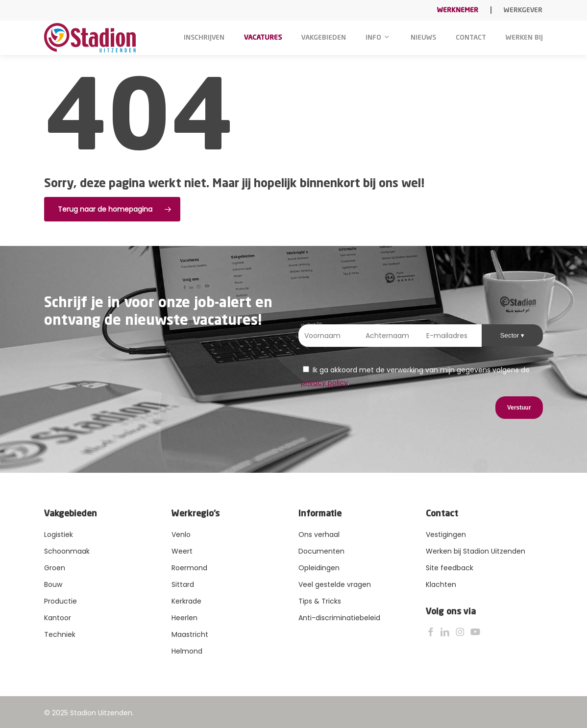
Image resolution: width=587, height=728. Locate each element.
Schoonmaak (67, 551)
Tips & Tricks (320, 601)
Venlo (181, 534)
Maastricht (190, 634)
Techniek (60, 634)
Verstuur (519, 408)
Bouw (53, 584)
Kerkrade (186, 601)
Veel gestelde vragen (335, 584)
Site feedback (450, 568)
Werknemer (458, 10)
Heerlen (184, 618)
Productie (61, 601)
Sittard (183, 584)
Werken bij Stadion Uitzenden (476, 551)
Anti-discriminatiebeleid (339, 618)
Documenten (321, 551)
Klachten (441, 584)
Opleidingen (319, 568)
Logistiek (59, 534)
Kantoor (58, 618)
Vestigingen (446, 534)
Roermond (189, 568)
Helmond (187, 651)
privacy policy (324, 383)
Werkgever (523, 10)
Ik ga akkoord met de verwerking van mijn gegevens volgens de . (415, 376)
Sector (511, 335)
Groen (55, 568)
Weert (182, 551)
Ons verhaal (319, 534)
